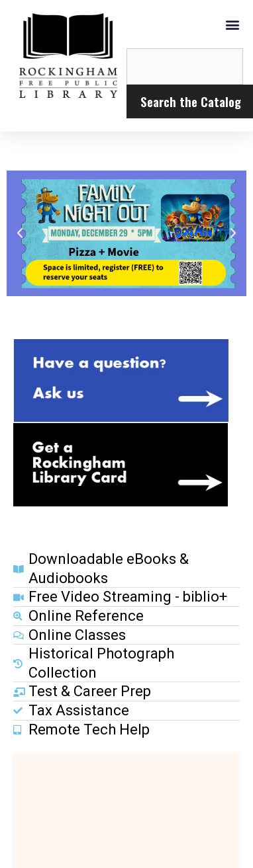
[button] (232, 24)
